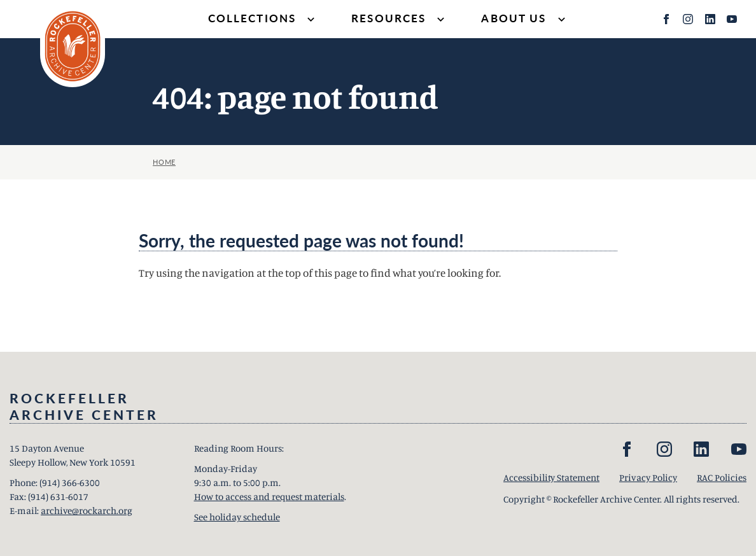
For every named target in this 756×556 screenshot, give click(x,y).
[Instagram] (688, 19)
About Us (524, 19)
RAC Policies (722, 477)
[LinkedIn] (710, 19)
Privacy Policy (648, 477)
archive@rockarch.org (87, 511)
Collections (263, 19)
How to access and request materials (269, 497)
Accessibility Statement (551, 477)
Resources (399, 19)
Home (164, 162)
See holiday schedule (237, 517)
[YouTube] (732, 19)
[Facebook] (666, 19)
